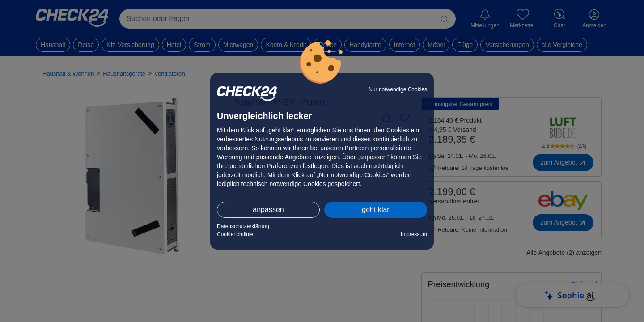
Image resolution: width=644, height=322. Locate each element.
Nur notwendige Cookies (398, 89)
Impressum (414, 234)
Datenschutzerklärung (243, 226)
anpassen (268, 210)
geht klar (375, 210)
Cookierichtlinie (235, 234)
